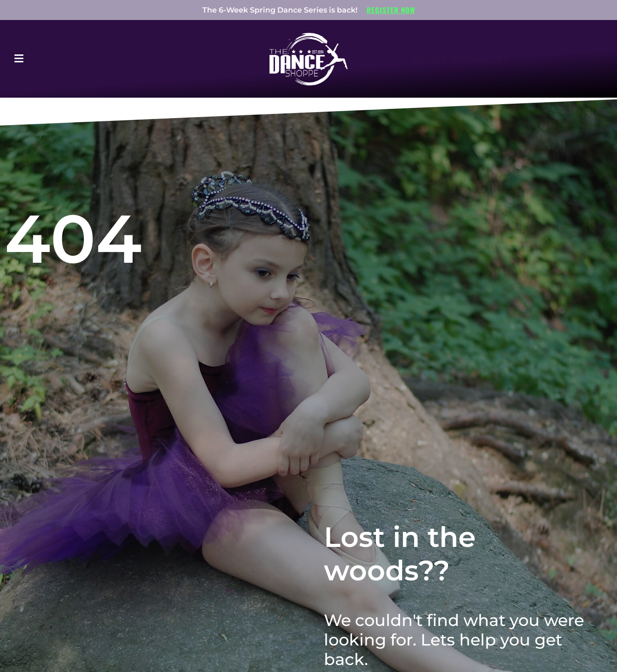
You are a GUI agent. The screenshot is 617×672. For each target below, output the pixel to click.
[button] (44, 59)
